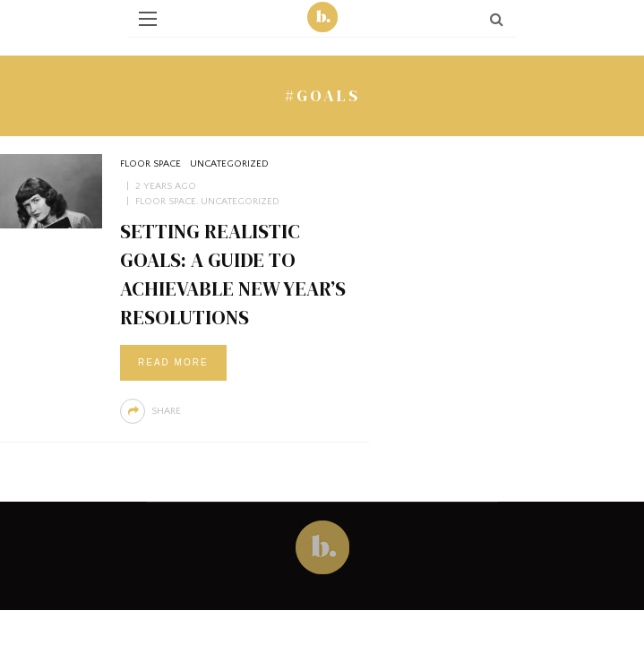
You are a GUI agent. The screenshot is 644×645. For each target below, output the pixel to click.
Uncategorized (229, 164)
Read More (173, 362)
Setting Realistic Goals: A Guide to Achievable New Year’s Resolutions (233, 274)
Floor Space (150, 164)
